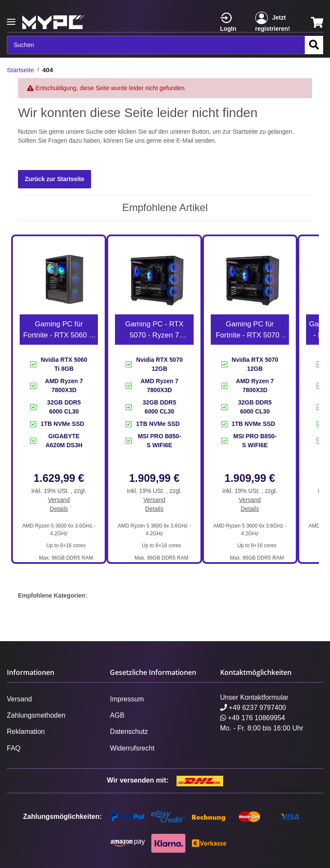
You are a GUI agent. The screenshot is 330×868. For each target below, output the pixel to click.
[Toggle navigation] (11, 18)
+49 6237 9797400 (253, 708)
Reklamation (26, 732)
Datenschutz (129, 732)
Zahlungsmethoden (36, 715)
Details (59, 509)
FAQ (14, 748)
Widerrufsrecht (132, 748)
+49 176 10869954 (253, 718)
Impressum (127, 699)
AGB (117, 715)
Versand (59, 500)
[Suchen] (156, 45)
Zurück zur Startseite (55, 179)
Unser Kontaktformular (254, 697)
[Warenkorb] (317, 22)
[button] (232, 22)
